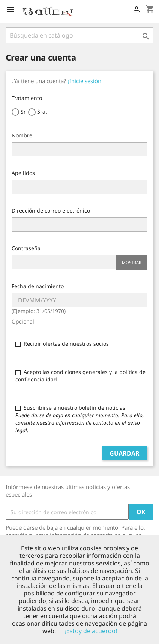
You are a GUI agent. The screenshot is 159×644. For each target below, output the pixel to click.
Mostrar (132, 262)
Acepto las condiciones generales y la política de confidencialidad (80, 376)
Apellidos (23, 173)
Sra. (37, 112)
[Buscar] (79, 35)
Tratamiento (27, 98)
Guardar (124, 453)
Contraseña (26, 248)
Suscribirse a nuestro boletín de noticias (80, 419)
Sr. (19, 112)
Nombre (22, 135)
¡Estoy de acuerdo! (91, 631)
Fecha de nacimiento (38, 286)
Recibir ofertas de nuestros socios (62, 344)
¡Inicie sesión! (85, 81)
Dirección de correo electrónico (51, 210)
